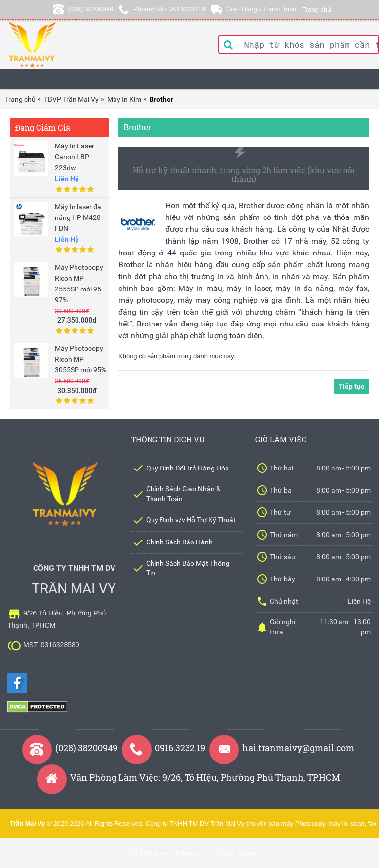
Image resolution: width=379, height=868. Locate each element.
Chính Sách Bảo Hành (179, 542)
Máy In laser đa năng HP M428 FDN (78, 217)
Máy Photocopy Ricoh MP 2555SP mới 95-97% (79, 284)
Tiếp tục (351, 385)
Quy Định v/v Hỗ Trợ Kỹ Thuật (191, 520)
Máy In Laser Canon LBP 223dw (75, 157)
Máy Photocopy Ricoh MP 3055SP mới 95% (80, 359)
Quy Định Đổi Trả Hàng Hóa (188, 468)
